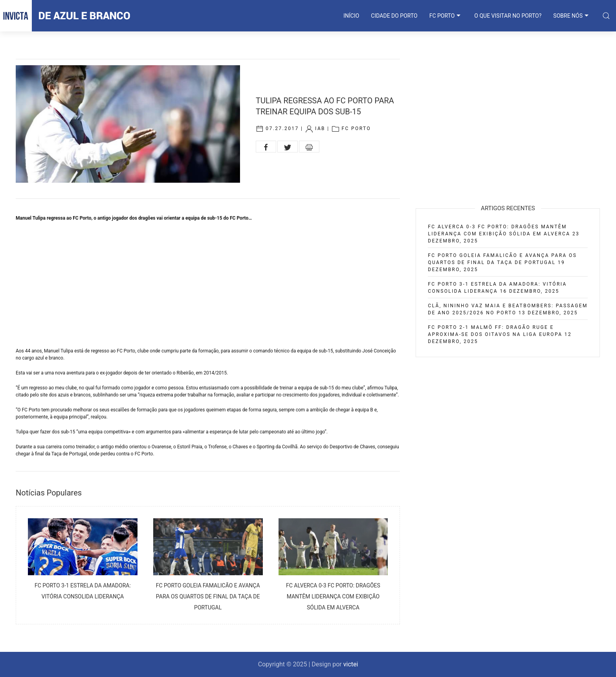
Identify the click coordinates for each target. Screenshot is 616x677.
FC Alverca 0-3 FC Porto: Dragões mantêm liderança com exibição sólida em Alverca (333, 596)
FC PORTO (446, 16)
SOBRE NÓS (572, 16)
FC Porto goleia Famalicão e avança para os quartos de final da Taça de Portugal (208, 596)
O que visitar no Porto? (508, 16)
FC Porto (356, 129)
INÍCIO (351, 16)
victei (351, 664)
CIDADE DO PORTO (394, 16)
